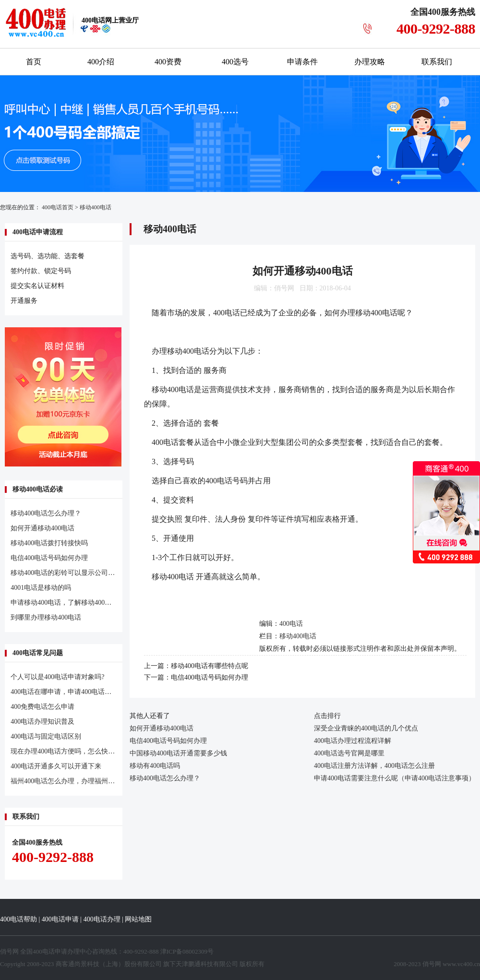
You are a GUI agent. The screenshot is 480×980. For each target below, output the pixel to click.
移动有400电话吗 (155, 766)
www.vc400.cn (461, 964)
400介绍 (101, 62)
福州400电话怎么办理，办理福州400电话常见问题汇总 (91, 781)
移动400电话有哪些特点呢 (210, 666)
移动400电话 (96, 207)
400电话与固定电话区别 (46, 736)
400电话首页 (58, 207)
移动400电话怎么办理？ (46, 513)
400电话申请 (60, 919)
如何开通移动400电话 (42, 528)
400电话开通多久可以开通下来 (56, 766)
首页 (34, 62)
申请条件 (302, 62)
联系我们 (437, 62)
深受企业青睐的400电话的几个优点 (366, 728)
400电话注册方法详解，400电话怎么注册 (374, 766)
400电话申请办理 (56, 951)
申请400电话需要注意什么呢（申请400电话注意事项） (395, 778)
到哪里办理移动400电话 (46, 617)
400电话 (291, 624)
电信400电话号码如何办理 (49, 558)
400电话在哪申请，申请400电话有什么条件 (74, 692)
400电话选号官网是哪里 (349, 753)
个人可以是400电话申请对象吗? (57, 677)
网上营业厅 (110, 20)
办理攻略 (370, 62)
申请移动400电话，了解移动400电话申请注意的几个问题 (95, 603)
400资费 (168, 62)
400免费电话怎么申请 (42, 707)
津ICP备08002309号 (187, 951)
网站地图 (138, 919)
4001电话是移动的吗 (41, 588)
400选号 (235, 62)
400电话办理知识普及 (42, 722)
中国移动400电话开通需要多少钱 (178, 753)
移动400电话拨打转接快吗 (49, 543)
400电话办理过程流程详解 (353, 741)
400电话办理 (102, 919)
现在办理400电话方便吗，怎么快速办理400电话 (81, 751)
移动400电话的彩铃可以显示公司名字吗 (69, 573)
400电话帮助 (18, 919)
